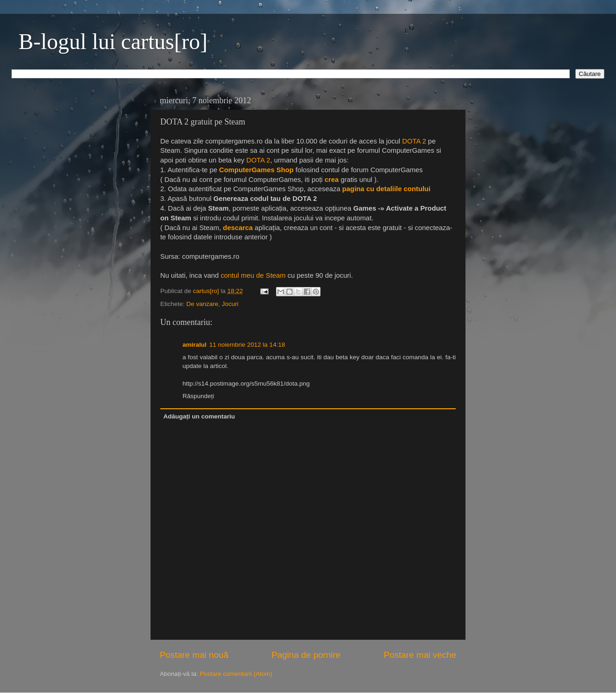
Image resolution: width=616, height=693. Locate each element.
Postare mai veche (420, 655)
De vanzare (202, 304)
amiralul (195, 345)
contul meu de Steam (253, 275)
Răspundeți (198, 396)
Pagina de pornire (306, 655)
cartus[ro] (207, 291)
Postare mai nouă (194, 655)
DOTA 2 (414, 141)
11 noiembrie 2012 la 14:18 (247, 345)
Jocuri (230, 304)
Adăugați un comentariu (199, 416)
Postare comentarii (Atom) (236, 674)
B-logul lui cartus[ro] (113, 41)
